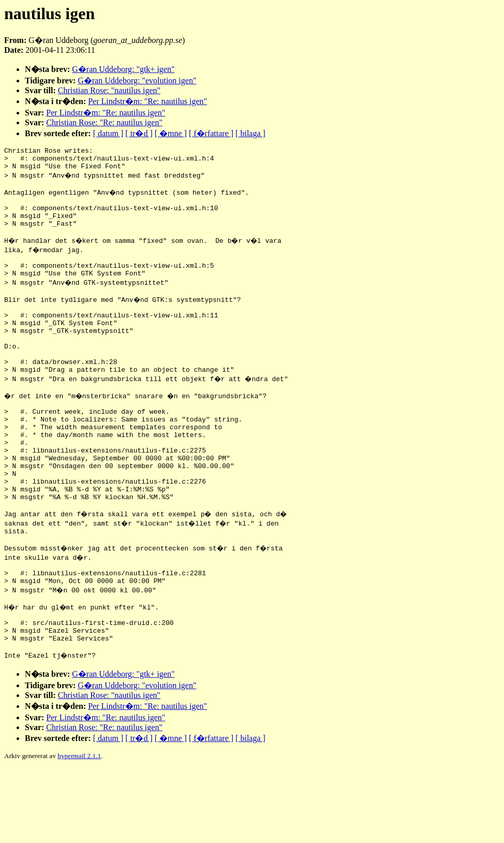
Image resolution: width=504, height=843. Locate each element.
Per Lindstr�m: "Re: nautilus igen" (147, 101)
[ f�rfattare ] (211, 133)
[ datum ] (108, 133)
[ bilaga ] (250, 133)
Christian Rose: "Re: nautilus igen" (104, 122)
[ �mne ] (171, 133)
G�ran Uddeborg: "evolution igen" (137, 81)
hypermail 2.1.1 (79, 830)
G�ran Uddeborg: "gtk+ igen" (123, 69)
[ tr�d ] (139, 133)
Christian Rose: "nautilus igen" (109, 90)
